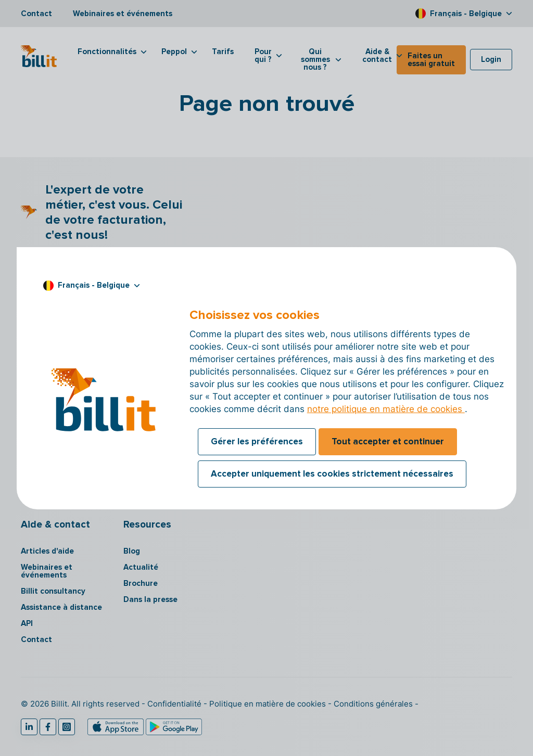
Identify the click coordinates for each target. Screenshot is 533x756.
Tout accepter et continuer (388, 441)
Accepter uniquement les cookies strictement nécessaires (332, 474)
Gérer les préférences (257, 441)
